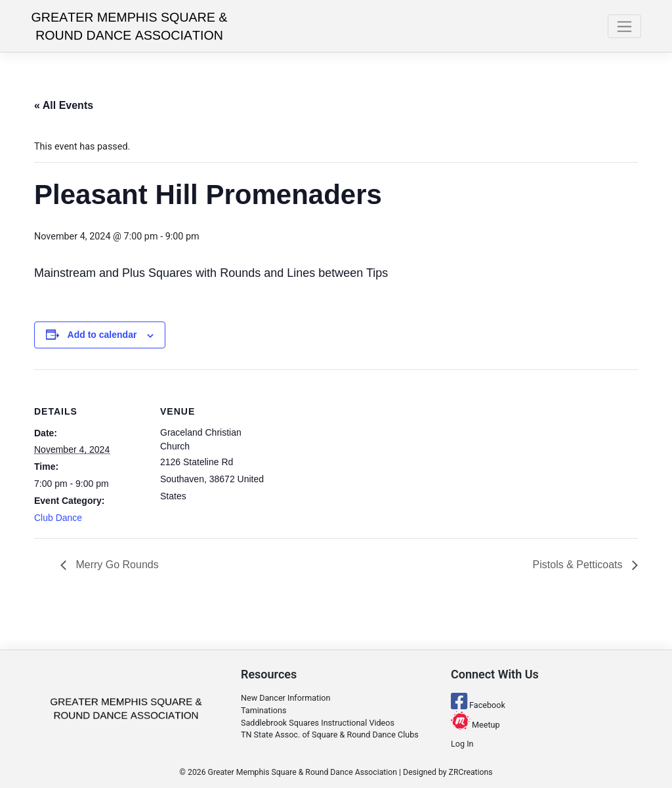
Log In (462, 744)
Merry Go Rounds (116, 565)
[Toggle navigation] (624, 26)
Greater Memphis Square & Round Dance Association (303, 772)
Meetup (475, 725)
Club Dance (58, 518)
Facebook (478, 705)
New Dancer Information (285, 698)
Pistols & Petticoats (579, 565)
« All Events (64, 105)
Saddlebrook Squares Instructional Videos (318, 723)
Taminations (263, 710)
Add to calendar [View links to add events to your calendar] (102, 335)
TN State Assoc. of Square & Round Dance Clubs (330, 735)
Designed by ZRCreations (448, 772)
